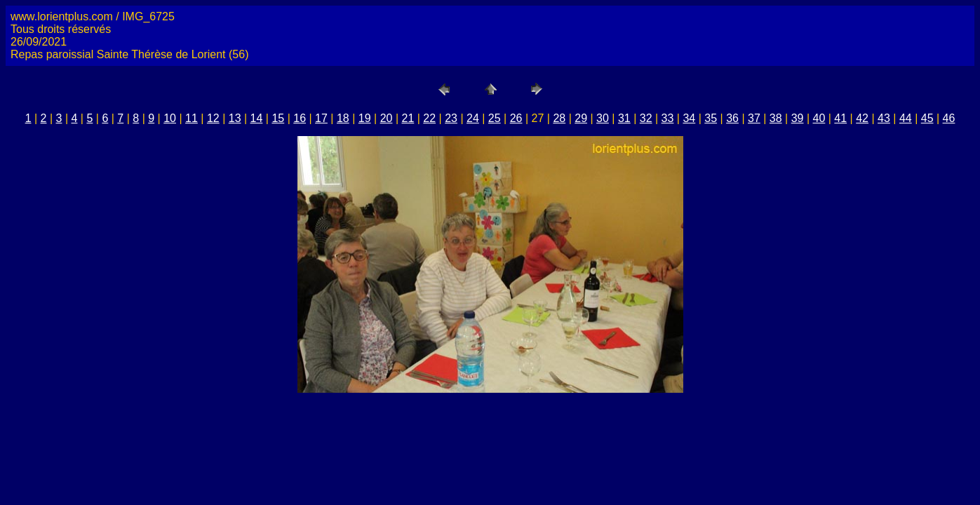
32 (646, 118)
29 (581, 118)
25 (495, 118)
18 (343, 118)
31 (624, 118)
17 (321, 118)
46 (949, 118)
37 (754, 118)
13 (235, 118)
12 (213, 118)
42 (862, 118)
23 (451, 118)
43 (884, 118)
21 (408, 118)
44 (906, 118)
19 (365, 118)
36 (732, 118)
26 (516, 118)
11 (192, 118)
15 (278, 118)
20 (387, 118)
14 (257, 118)
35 (711, 118)
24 (473, 118)
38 (776, 118)
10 (170, 118)
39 (798, 118)
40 (819, 118)
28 (559, 118)
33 (668, 118)
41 (840, 118)
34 (689, 118)
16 (300, 118)
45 (927, 118)
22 (429, 118)
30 (603, 118)
